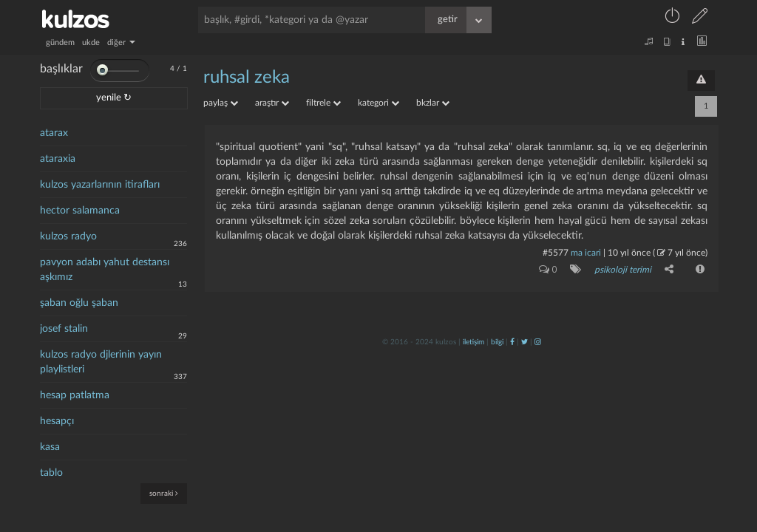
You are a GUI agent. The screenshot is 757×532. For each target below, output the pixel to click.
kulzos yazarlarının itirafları (100, 185)
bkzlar (433, 103)
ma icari (586, 253)
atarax (54, 133)
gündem (60, 42)
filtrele (323, 103)
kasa (50, 447)
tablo (51, 473)
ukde (91, 42)
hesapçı (57, 421)
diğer (121, 42)
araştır (272, 103)
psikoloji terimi (623, 270)
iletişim (473, 342)
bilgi (497, 342)
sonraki (164, 493)
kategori (378, 103)
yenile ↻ (114, 98)
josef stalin (64, 329)
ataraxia (58, 159)
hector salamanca (80, 211)
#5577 (556, 253)
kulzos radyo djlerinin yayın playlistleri (101, 362)
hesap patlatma (75, 395)
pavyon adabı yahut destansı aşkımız (105, 270)
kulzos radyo (68, 236)
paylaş (221, 103)
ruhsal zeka (247, 78)
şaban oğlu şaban (79, 303)
